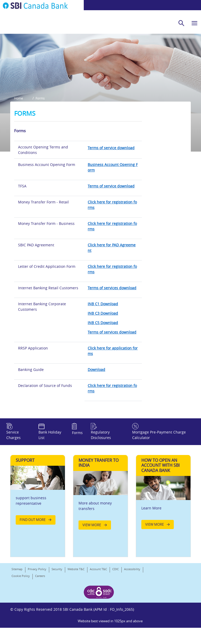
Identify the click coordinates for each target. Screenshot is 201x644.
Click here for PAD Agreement (112, 277)
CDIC (116, 606)
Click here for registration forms (112, 234)
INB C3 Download (103, 342)
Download (96, 399)
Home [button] (19, 129)
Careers (40, 612)
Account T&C (98, 606)
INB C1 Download (103, 333)
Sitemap (17, 606)
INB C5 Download (103, 352)
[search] (181, 23)
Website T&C (76, 606)
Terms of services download (112, 317)
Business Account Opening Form (113, 196)
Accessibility (132, 606)
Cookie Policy (21, 612)
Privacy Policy (37, 606)
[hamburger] (194, 23)
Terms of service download (111, 177)
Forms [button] (42, 129)
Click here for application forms (113, 380)
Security (57, 606)
